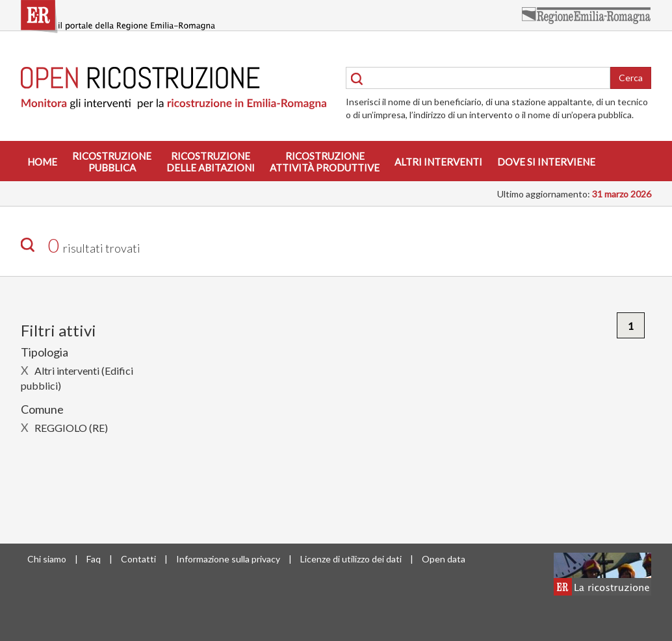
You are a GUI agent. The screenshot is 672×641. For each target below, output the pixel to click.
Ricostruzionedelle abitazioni (211, 162)
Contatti (138, 559)
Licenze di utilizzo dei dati (351, 559)
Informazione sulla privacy (228, 559)
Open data (444, 559)
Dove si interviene (546, 162)
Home (42, 162)
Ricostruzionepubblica (112, 162)
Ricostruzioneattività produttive (325, 162)
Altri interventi (438, 162)
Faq (94, 559)
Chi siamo (47, 559)
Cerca (631, 78)
